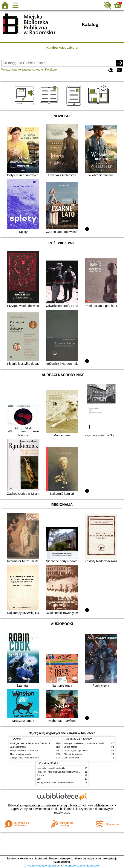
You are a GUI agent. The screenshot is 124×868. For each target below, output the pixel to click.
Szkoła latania (70, 747)
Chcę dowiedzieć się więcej (42, 866)
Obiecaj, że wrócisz (73, 754)
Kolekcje (51, 69)
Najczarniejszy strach (21, 754)
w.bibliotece (101, 805)
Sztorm (40, 775)
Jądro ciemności (18, 747)
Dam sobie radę (71, 758)
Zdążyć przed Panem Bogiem (24, 758)
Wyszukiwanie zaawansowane (22, 69)
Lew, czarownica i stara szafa (24, 751)
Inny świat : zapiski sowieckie (51, 768)
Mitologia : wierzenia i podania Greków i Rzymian (34, 744)
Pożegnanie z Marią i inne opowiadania (56, 783)
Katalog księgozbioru (62, 48)
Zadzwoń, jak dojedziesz (75, 751)
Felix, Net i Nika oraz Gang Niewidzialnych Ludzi (60, 772)
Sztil (39, 779)
